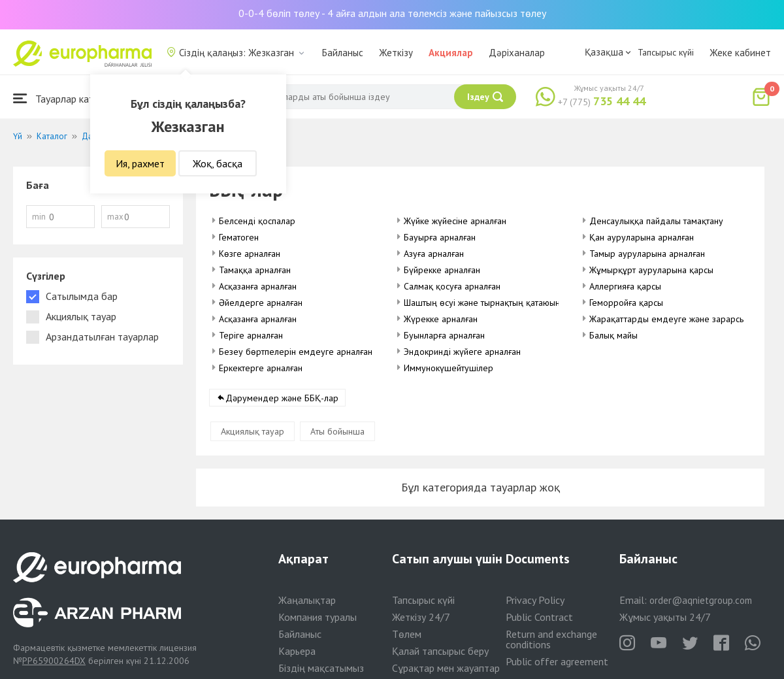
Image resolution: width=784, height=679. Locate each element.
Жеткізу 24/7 (421, 617)
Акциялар (451, 53)
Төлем (407, 634)
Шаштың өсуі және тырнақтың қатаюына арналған (503, 303)
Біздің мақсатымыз (321, 668)
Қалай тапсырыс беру (440, 651)
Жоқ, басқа (218, 163)
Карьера (297, 651)
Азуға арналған (434, 254)
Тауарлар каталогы (67, 98)
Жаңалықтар (307, 600)
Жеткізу (396, 53)
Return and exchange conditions (551, 639)
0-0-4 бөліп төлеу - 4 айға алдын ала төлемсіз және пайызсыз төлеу (392, 13)
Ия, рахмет (140, 163)
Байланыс (343, 53)
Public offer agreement (557, 661)
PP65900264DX (54, 661)
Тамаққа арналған (255, 270)
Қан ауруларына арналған (642, 237)
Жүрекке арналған (441, 319)
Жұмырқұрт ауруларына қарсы (651, 270)
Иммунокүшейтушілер (449, 368)
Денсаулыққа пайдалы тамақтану (656, 221)
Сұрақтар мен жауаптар (446, 668)
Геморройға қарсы (626, 303)
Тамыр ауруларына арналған (647, 254)
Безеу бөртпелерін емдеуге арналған (296, 352)
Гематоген (239, 237)
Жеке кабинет (740, 53)
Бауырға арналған (440, 237)
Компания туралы (318, 617)
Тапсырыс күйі (666, 52)
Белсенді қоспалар (257, 221)
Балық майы (613, 335)
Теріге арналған (251, 335)
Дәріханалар (517, 53)
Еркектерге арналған (261, 368)
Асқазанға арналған (258, 286)
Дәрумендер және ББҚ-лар (282, 398)
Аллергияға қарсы (625, 286)
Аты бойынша (337, 431)
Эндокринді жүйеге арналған (462, 352)
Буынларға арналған (444, 335)
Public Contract (539, 617)
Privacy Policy (535, 600)
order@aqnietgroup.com (701, 600)
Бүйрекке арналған (442, 270)
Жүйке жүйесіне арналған (455, 221)
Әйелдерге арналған (261, 303)
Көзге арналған (250, 254)
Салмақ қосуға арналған (452, 286)
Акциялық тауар (253, 431)
